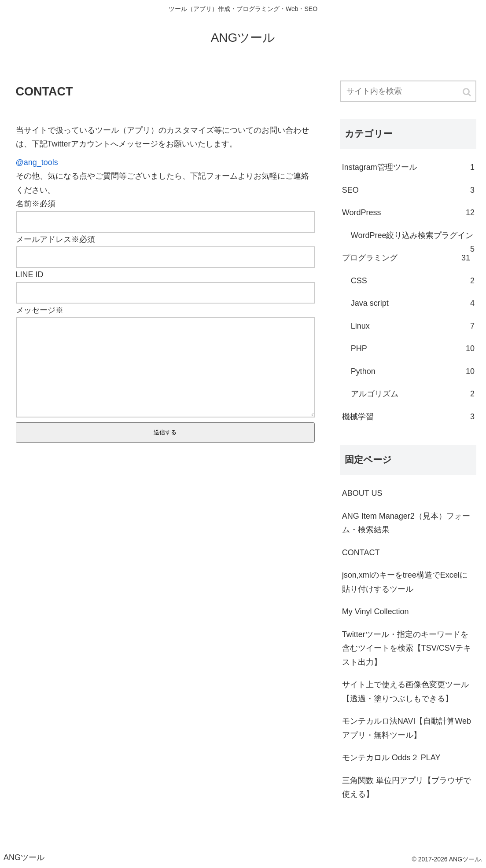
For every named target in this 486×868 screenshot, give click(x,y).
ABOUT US (362, 493)
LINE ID (30, 275)
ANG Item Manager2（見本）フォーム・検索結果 (406, 523)
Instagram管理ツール (408, 168)
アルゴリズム (413, 394)
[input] (408, 91)
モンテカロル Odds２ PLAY (391, 758)
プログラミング (406, 258)
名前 (24, 204)
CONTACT (361, 553)
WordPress (408, 213)
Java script (413, 304)
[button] (468, 92)
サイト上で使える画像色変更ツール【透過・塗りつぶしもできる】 (405, 692)
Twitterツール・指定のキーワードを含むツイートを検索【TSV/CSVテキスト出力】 (407, 648)
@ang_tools (37, 162)
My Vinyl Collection (376, 612)
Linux (413, 326)
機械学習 (408, 417)
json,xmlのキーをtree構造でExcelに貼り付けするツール (405, 582)
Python (413, 372)
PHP (413, 349)
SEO (408, 190)
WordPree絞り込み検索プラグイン (413, 239)
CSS (413, 281)
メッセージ (36, 310)
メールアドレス (44, 239)
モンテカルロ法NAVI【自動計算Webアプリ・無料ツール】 (407, 728)
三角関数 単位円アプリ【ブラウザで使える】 (407, 787)
